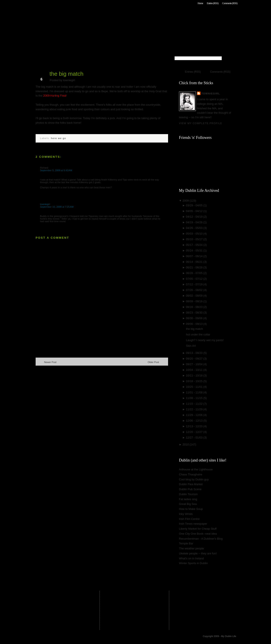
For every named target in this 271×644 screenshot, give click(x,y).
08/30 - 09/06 (195, 318)
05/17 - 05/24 (195, 245)
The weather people (191, 548)
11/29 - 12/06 (195, 415)
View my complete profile (201, 123)
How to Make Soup (191, 509)
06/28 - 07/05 (195, 273)
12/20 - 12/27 (195, 432)
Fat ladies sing (188, 499)
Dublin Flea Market (191, 484)
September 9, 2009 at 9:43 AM (56, 170)
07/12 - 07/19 (195, 284)
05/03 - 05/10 (195, 234)
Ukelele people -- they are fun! (198, 553)
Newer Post (50, 362)
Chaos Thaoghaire (191, 474)
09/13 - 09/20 (195, 353)
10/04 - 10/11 (195, 370)
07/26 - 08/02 (195, 290)
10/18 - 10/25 (195, 381)
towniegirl (45, 204)
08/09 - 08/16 (195, 301)
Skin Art (191, 346)
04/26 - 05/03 (195, 228)
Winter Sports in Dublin (193, 563)
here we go (58, 138)
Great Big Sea (188, 504)
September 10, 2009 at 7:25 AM (57, 207)
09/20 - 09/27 (195, 359)
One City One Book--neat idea (198, 534)
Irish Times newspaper (193, 524)
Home (200, 3)
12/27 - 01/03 (195, 438)
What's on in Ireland (191, 558)
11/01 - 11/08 (195, 392)
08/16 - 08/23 (195, 307)
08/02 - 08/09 (195, 296)
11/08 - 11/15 (195, 398)
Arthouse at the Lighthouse (196, 469)
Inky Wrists (186, 514)
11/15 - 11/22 (195, 404)
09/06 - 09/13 (195, 324)
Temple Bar (186, 543)
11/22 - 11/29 (195, 409)
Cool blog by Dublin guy (194, 479)
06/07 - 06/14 (195, 256)
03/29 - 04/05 (195, 205)
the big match (66, 74)
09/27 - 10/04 (195, 364)
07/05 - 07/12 (195, 279)
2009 (186, 201)
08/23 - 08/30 (195, 313)
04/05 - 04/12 (195, 211)
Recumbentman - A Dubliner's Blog (201, 539)
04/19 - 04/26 (195, 222)
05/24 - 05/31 (195, 251)
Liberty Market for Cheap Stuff (198, 529)
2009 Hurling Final (55, 96)
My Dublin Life (91, 15)
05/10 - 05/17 (195, 239)
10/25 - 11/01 (195, 387)
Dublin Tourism (188, 494)
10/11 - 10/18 (195, 375)
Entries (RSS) (212, 3)
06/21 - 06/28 (195, 267)
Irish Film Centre (189, 519)
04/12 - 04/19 (195, 217)
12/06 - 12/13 (195, 421)
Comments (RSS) (230, 3)
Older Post (153, 362)
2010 (186, 444)
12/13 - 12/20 (195, 426)
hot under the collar (198, 334)
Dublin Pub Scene (190, 489)
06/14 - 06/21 (195, 262)
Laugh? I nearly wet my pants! (205, 340)
